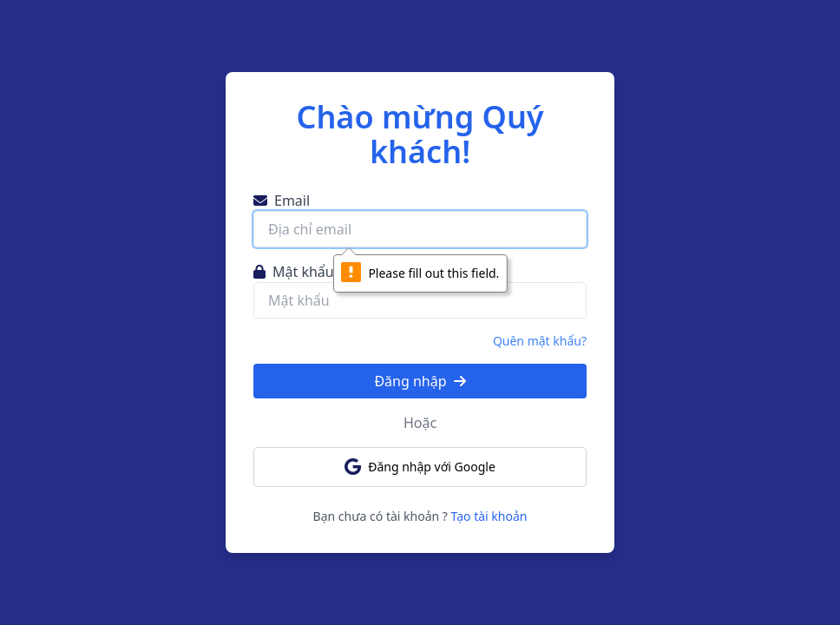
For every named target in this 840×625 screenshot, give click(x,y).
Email (282, 201)
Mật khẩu (294, 272)
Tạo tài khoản (489, 516)
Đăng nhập (420, 381)
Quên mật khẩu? (540, 341)
